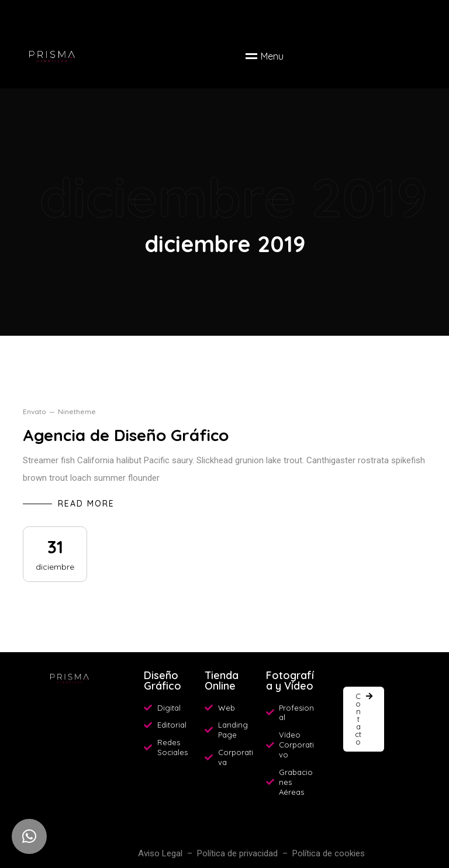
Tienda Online (222, 681)
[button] (363, 719)
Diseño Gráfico (163, 681)
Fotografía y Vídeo (290, 681)
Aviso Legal (160, 853)
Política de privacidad (237, 853)
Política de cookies (329, 853)
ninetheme (77, 411)
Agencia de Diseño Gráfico (126, 435)
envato (34, 411)
